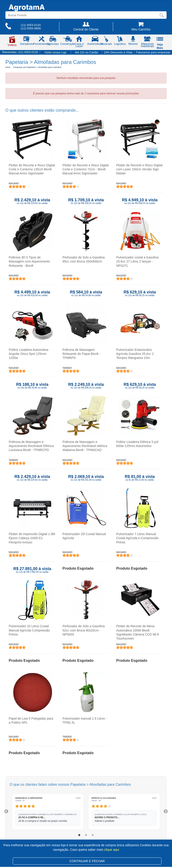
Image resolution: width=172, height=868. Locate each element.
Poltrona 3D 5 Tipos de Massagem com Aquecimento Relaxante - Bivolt (29, 261)
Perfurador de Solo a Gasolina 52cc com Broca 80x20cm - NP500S (84, 630)
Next (166, 812)
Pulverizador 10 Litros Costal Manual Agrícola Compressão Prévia (29, 630)
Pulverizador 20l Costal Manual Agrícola (84, 536)
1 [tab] (79, 835)
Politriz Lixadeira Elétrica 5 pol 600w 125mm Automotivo (137, 444)
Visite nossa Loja (55, 52)
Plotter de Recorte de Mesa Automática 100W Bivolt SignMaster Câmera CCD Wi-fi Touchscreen (138, 633)
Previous (6, 812)
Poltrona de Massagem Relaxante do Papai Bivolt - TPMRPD (81, 354)
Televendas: (20, 52)
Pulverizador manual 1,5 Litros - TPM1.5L (85, 720)
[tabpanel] (48, 812)
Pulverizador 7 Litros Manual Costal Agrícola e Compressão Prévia (137, 538)
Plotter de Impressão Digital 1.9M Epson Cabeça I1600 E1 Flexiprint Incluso (32, 538)
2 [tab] (86, 835)
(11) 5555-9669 (31, 28)
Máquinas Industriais (147, 43)
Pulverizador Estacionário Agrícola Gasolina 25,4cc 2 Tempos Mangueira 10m (135, 354)
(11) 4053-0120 (31, 25)
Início (8, 67)
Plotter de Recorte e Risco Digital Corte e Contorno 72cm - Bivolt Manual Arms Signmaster (86, 169)
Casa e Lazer (79, 43)
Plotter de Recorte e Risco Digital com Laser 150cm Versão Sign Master (139, 169)
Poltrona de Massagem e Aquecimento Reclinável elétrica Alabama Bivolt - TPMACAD (85, 446)
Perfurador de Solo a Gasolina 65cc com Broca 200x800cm (84, 259)
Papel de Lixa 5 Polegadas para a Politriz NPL (31, 720)
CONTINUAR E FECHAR (87, 861)
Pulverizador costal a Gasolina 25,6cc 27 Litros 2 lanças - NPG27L (137, 261)
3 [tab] (93, 835)
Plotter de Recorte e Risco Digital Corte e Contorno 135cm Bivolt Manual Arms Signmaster (32, 169)
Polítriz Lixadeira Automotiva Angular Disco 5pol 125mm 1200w (29, 354)
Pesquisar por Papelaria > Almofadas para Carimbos (37, 67)
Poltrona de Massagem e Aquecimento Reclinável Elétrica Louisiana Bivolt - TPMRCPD (31, 446)
